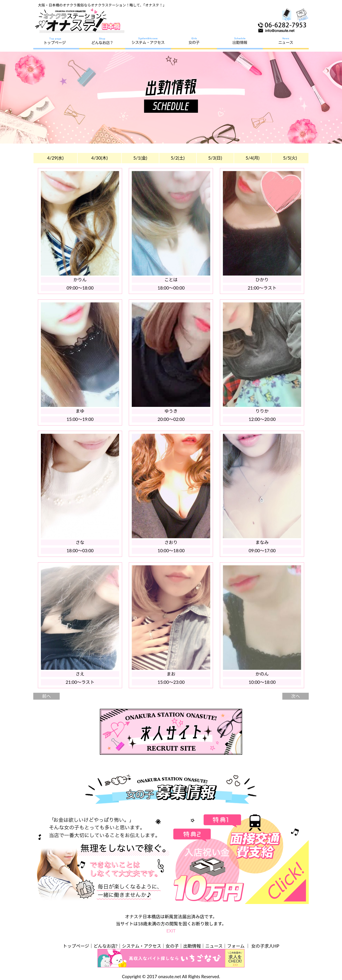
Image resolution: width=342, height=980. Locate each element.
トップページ (76, 946)
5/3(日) (215, 158)
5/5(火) (290, 158)
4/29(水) (55, 158)
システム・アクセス (142, 946)
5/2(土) (178, 158)
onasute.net (170, 976)
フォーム (236, 946)
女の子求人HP (265, 946)
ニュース (214, 946)
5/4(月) (252, 158)
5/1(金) (140, 158)
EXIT (171, 931)
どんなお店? (105, 946)
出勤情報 (192, 946)
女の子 (172, 946)
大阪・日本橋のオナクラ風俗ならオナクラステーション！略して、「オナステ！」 (102, 5)
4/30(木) (100, 158)
